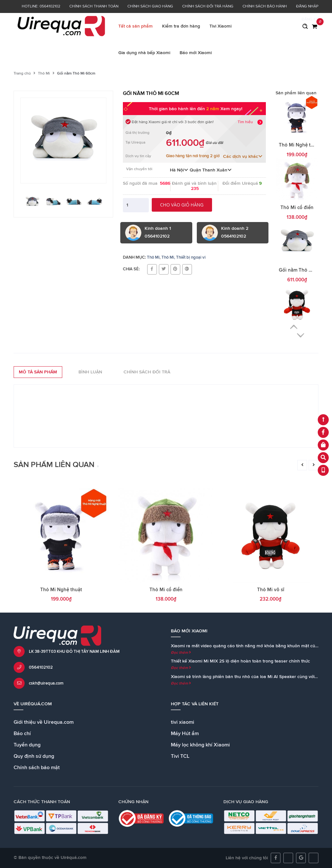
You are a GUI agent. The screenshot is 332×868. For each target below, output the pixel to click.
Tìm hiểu (245, 122)
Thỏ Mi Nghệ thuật (300, 145)
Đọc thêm (181, 653)
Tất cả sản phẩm (136, 26)
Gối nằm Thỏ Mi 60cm (303, 270)
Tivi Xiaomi (220, 26)
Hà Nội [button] (179, 170)
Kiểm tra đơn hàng (181, 26)
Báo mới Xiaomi (196, 53)
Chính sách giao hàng (150, 6)
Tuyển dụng (27, 745)
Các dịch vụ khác (243, 157)
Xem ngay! (231, 109)
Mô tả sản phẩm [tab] (38, 372)
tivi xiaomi (183, 722)
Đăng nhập (307, 6)
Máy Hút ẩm (185, 733)
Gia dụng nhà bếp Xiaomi (144, 53)
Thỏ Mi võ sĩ (271, 590)
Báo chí (22, 733)
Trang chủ (22, 74)
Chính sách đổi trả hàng (208, 6)
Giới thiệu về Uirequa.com (44, 722)
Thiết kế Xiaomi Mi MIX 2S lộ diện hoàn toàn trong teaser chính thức (240, 661)
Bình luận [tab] (90, 372)
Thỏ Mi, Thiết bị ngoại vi (184, 258)
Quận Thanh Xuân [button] (211, 170)
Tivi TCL (180, 756)
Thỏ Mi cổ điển (297, 208)
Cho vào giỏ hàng (182, 205)
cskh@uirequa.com (46, 683)
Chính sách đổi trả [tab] (147, 372)
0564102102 (41, 668)
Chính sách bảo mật (37, 768)
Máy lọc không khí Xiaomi (200, 745)
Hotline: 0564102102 (41, 6)
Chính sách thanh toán (94, 6)
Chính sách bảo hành (265, 6)
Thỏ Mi (44, 74)
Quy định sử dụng (34, 756)
